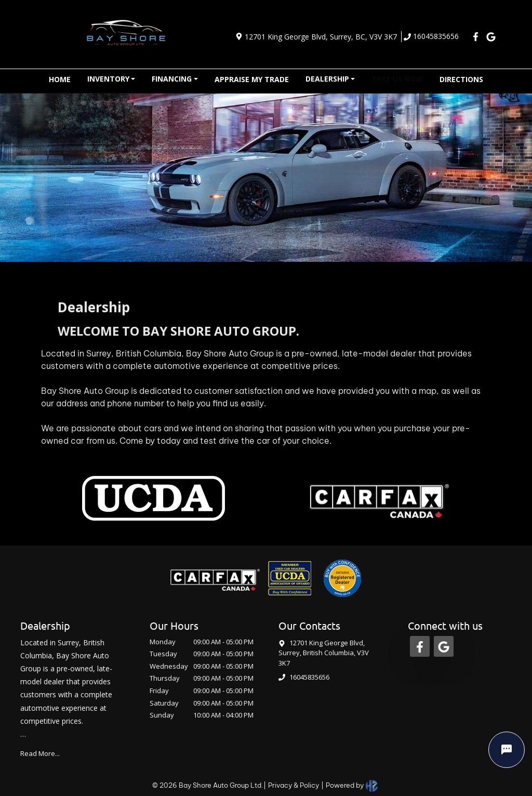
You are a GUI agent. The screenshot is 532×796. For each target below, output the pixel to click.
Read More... (40, 753)
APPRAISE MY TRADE (252, 79)
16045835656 (431, 36)
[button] (111, 79)
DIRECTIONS (461, 79)
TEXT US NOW (397, 79)
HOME (60, 79)
